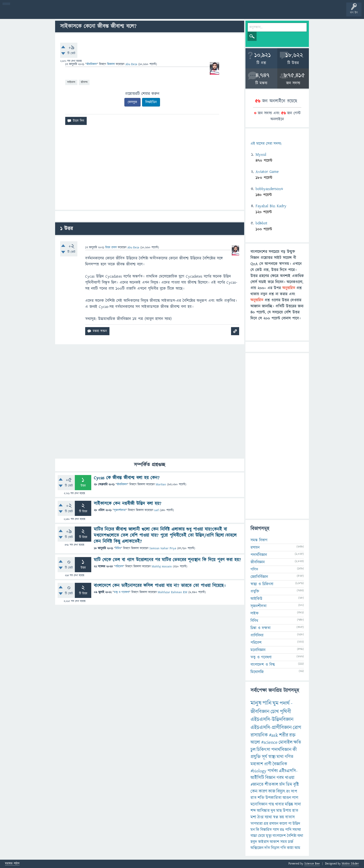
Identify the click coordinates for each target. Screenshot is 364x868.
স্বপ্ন (276, 817)
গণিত (254, 569)
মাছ (279, 811)
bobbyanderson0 (269, 189)
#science (269, 742)
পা (290, 824)
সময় (284, 842)
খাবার (279, 804)
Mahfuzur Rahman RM (173, 592)
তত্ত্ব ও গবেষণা (121, 592)
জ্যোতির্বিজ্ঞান (259, 577)
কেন (254, 791)
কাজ (272, 791)
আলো (255, 742)
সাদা (298, 804)
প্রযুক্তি (255, 591)
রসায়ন (255, 547)
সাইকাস (71, 82)
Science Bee (312, 864)
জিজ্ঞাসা (111, 64)
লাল (295, 798)
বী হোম (20, 13)
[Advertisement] (150, 169)
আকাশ (275, 842)
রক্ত (292, 735)
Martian (161, 484)
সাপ (294, 792)
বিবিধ (118, 548)
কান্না (290, 848)
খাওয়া (290, 778)
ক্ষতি (297, 742)
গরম (280, 778)
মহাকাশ (257, 764)
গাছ (271, 804)
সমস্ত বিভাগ (259, 540)
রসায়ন (274, 824)
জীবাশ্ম (84, 82)
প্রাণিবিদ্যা (257, 635)
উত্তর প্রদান (111, 247)
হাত (295, 811)
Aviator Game (267, 172)
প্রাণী (268, 764)
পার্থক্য (273, 771)
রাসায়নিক (259, 735)
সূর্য (265, 757)
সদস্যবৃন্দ (98, 13)
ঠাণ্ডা (260, 817)
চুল (253, 750)
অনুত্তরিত (66, 13)
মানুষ (256, 703)
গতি (283, 848)
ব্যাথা (268, 817)
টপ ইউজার (204, 13)
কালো (283, 824)
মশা (253, 817)
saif (156, 510)
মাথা (280, 757)
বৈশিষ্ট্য (292, 836)
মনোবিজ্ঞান (258, 650)
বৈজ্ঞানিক (280, 764)
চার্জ (291, 842)
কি (258, 830)
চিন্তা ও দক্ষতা (260, 628)
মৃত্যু (269, 836)
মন (253, 830)
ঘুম (276, 703)
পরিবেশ (119, 567)
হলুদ (254, 842)
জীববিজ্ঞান (92, 64)
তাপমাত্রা (257, 824)
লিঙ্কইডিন (151, 102)
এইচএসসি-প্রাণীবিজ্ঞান (271, 728)
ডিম (289, 785)
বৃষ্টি (296, 785)
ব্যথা (300, 836)
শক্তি (261, 798)
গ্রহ (266, 824)
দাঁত (267, 848)
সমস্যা (297, 830)
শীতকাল (271, 785)
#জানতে (257, 785)
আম (297, 848)
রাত (254, 798)
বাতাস (290, 817)
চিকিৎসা (263, 750)
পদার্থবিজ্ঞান (259, 555)
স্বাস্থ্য (272, 757)
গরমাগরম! (51, 13)
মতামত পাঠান (12, 864)
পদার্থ (285, 703)
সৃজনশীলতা (120, 510)
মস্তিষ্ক (289, 804)
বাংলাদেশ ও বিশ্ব (263, 665)
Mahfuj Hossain (162, 567)
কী (295, 750)
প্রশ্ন (35, 13)
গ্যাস (276, 830)
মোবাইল (286, 742)
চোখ (275, 712)
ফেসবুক (132, 102)
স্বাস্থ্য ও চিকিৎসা (262, 584)
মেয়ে (261, 836)
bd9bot (261, 223)
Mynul (261, 154)
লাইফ (255, 613)
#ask (274, 735)
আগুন (287, 798)
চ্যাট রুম (157, 13)
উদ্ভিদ (296, 824)
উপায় (287, 811)
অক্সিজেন (257, 848)
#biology (258, 771)
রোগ (297, 728)
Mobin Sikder (350, 864)
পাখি (288, 830)
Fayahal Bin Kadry (271, 206)
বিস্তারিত (266, 830)
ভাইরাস (263, 842)
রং (288, 792)
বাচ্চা (254, 836)
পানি (267, 703)
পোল (173, 13)
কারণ (263, 791)
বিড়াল (275, 848)
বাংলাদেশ (279, 836)
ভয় (282, 817)
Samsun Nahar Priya (163, 548)
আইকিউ (256, 599)
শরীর (284, 735)
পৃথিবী (285, 712)
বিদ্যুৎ (281, 791)
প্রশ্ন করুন (114, 13)
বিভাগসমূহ (82, 13)
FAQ (129, 13)
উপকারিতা (274, 798)
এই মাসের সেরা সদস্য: (266, 144)
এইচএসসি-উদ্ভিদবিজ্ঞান (272, 719)
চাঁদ (282, 785)
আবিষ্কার (263, 811)
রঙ (282, 830)
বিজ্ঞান (270, 778)
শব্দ (253, 811)
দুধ (273, 811)
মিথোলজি (257, 672)
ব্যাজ (188, 13)
